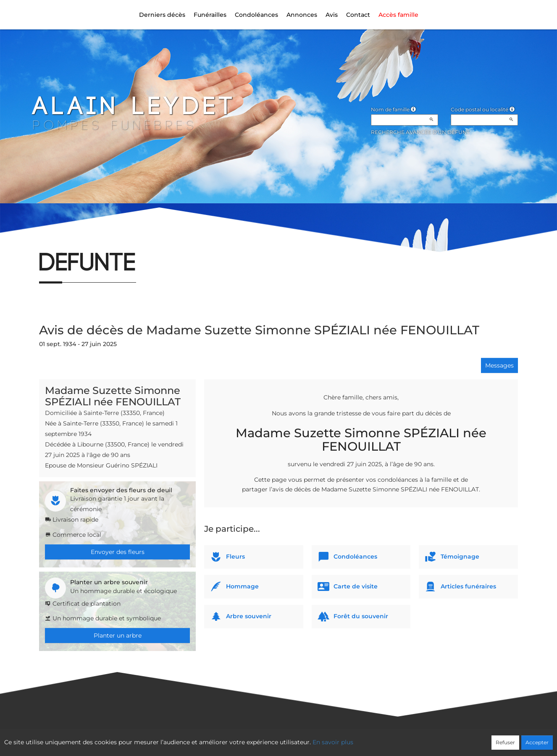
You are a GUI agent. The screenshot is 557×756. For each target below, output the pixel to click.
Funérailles (210, 15)
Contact (358, 15)
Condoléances (256, 15)
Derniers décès (162, 15)
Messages (499, 365)
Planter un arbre (118, 635)
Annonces (302, 15)
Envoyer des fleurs (118, 552)
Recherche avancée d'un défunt (420, 132)
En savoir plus (333, 742)
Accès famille (398, 15)
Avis (332, 15)
